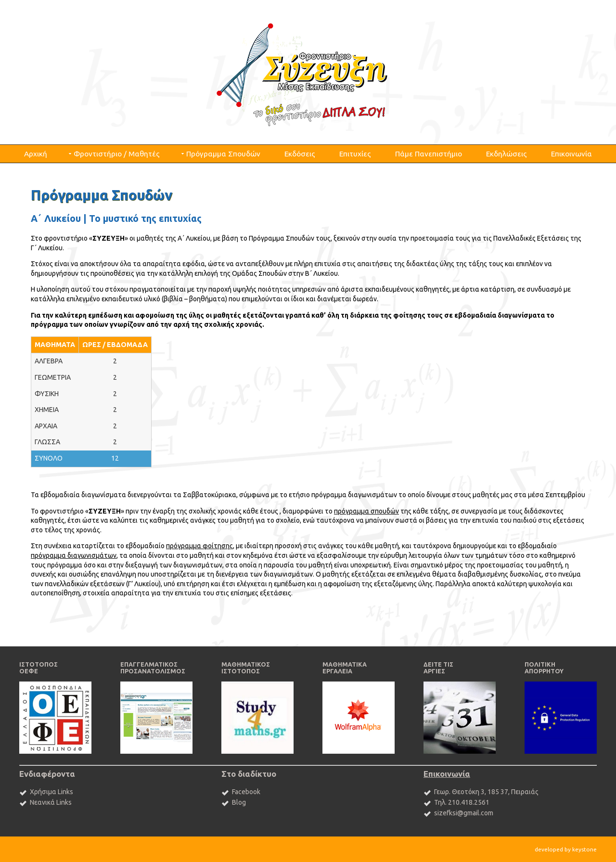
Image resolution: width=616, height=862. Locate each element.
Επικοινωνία (571, 154)
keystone (584, 849)
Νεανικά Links (51, 802)
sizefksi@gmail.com (464, 813)
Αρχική (36, 154)
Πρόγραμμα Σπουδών (223, 154)
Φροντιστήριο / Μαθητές (117, 154)
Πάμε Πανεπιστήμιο (429, 154)
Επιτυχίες (355, 154)
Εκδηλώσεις (507, 154)
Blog (239, 802)
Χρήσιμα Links (51, 792)
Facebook (246, 792)
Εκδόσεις (300, 154)
